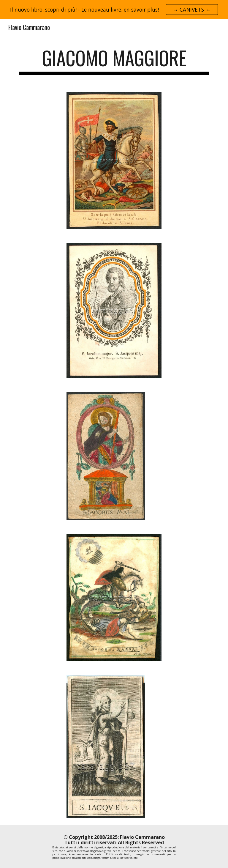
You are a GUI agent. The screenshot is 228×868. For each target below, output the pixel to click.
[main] (114, 61)
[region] (114, 10)
